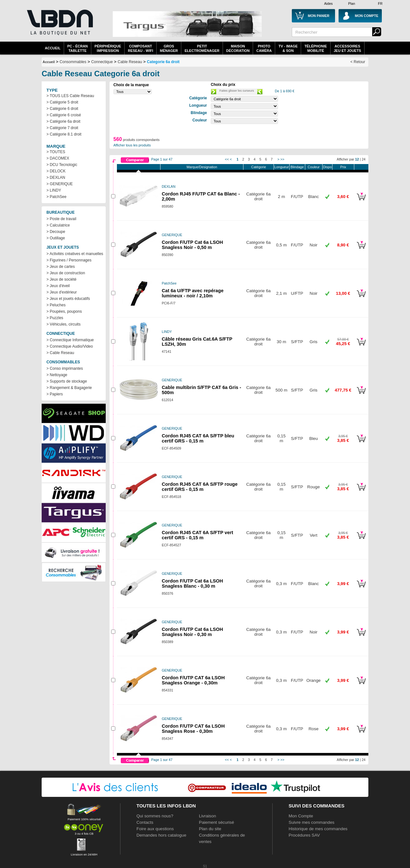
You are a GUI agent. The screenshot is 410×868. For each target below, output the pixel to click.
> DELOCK (56, 171)
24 (364, 159)
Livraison (207, 816)
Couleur (314, 167)
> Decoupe (56, 232)
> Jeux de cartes (61, 267)
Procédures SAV (304, 835)
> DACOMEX (58, 158)
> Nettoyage (57, 375)
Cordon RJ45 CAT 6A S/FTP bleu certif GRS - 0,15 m (198, 438)
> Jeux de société (61, 279)
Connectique (102, 62)
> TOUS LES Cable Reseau (70, 96)
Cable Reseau (130, 62)
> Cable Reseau (60, 353)
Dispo (327, 167)
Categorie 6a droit (163, 62)
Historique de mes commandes (318, 829)
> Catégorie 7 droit (62, 128)
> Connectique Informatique (70, 340)
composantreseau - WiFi (140, 48)
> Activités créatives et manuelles (75, 254)
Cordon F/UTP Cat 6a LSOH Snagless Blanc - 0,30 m (192, 583)
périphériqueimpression (108, 48)
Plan (352, 4)
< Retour (358, 62)
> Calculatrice (58, 225)
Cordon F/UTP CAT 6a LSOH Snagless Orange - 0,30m (193, 680)
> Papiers (55, 394)
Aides (328, 4)
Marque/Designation (202, 167)
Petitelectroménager (202, 48)
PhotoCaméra (264, 48)
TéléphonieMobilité (316, 48)
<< (227, 159)
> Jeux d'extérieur (62, 292)
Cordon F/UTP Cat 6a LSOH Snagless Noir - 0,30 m (192, 632)
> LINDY (54, 190)
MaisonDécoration (238, 48)
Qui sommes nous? (155, 816)
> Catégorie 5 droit (62, 102)
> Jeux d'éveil (58, 286)
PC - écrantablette (78, 48)
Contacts (145, 822)
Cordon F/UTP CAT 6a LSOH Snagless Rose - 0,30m (193, 729)
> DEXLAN (56, 178)
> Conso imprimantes (65, 368)
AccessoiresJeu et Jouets (348, 48)
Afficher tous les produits (132, 145)
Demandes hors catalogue (161, 835)
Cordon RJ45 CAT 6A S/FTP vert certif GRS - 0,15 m (197, 535)
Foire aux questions (155, 829)
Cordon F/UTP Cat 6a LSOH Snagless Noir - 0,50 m (192, 245)
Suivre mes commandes (312, 822)
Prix (343, 167)
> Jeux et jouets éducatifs (68, 299)
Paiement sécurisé (217, 822)
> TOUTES (56, 152)
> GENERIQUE (60, 184)
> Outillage (56, 238)
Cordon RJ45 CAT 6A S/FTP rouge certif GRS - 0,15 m (200, 487)
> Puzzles (55, 318)
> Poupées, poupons (64, 311)
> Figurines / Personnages (69, 260)
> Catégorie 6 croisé (64, 115)
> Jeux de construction (66, 273)
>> (282, 159)
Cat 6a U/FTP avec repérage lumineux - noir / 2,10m (193, 293)
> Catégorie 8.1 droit (64, 134)
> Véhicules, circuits (63, 324)
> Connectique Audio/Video (70, 346)
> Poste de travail (61, 219)
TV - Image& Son (288, 48)
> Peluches (56, 305)
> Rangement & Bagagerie (69, 388)
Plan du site (210, 829)
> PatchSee (56, 197)
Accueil (53, 48)
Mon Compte (301, 816)
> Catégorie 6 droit (62, 109)
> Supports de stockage (67, 381)
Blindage (297, 167)
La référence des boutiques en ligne (59, 26)
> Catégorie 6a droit (63, 121)
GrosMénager (169, 48)
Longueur (282, 167)
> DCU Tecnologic (62, 165)
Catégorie (258, 167)
